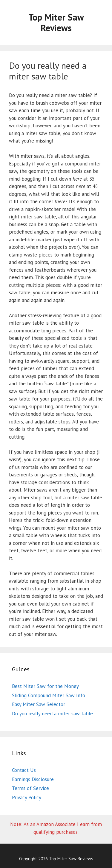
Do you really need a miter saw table (52, 714)
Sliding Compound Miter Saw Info (49, 695)
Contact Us (24, 770)
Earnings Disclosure (33, 779)
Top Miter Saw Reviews (56, 22)
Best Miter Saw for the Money (45, 686)
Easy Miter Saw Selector (39, 704)
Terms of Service (30, 788)
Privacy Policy (27, 797)
